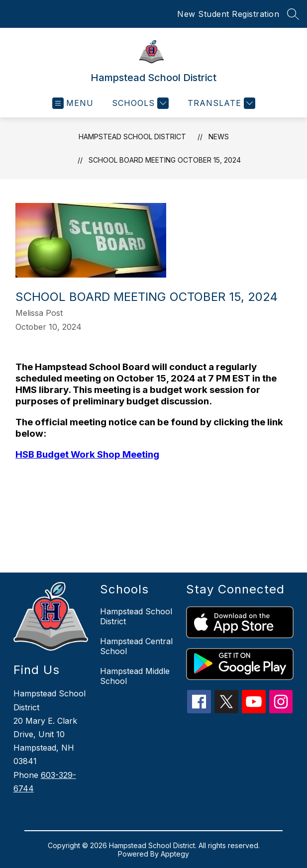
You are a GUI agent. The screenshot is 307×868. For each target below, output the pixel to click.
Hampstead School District (132, 137)
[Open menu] (73, 103)
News (219, 137)
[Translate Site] (220, 103)
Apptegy (175, 854)
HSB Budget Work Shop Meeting (87, 454)
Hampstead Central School (136, 646)
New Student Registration (228, 14)
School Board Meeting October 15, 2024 (165, 160)
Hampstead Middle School (135, 676)
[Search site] (293, 14)
